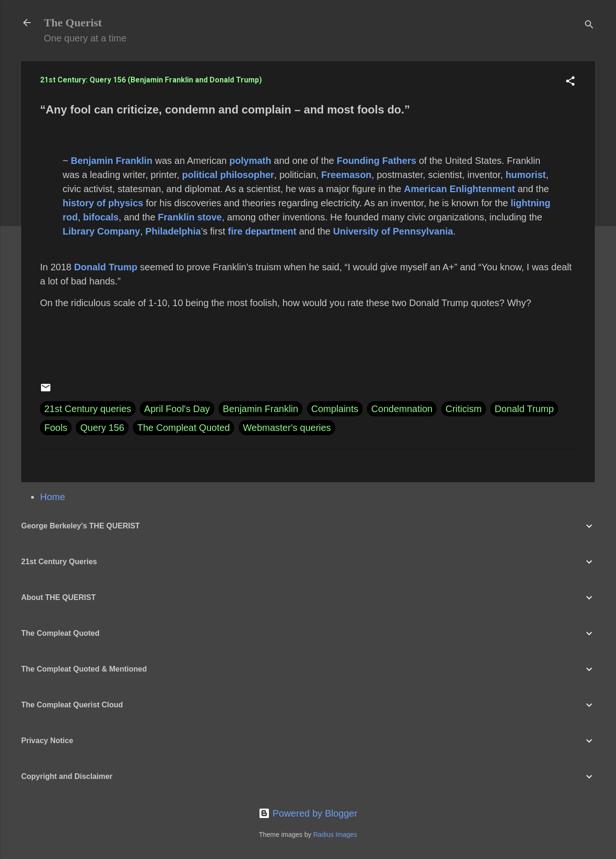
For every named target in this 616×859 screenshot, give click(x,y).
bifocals (101, 217)
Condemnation (402, 409)
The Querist (73, 23)
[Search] (589, 26)
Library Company (101, 231)
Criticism (464, 409)
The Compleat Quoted (183, 428)
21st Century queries (88, 409)
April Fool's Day (177, 409)
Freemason (346, 175)
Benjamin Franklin (111, 161)
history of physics (103, 203)
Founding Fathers (377, 161)
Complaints (335, 409)
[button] (570, 82)
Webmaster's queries (287, 428)
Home (53, 497)
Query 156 (102, 428)
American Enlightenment (460, 189)
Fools (56, 428)
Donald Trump (105, 267)
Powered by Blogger (308, 813)
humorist (526, 175)
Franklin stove (190, 217)
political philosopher (228, 175)
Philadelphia (173, 231)
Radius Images (335, 835)
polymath (250, 161)
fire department (262, 231)
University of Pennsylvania (393, 231)
